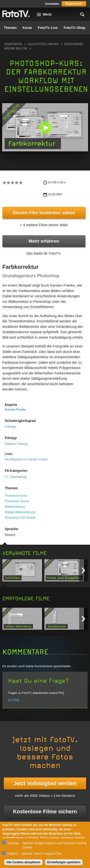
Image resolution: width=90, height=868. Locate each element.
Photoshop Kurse (16, 496)
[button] (45, 128)
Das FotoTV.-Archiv (43, 44)
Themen (10, 28)
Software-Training (16, 444)
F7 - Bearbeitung (15, 477)
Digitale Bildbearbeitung (20, 512)
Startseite (13, 44)
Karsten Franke (15, 410)
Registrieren (74, 4)
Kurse (27, 28)
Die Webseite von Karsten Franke (26, 459)
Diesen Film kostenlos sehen (44, 213)
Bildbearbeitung (15, 507)
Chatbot (12, 854)
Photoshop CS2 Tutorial (20, 518)
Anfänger (11, 427)
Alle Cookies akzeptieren (23, 862)
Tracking (13, 843)
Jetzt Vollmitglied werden (45, 783)
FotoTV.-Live (48, 28)
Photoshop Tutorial (17, 501)
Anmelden (52, 4)
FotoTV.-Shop (74, 28)
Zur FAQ (14, 700)
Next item (83, 570)
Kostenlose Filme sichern (45, 812)
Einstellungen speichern (64, 862)
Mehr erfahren (44, 241)
